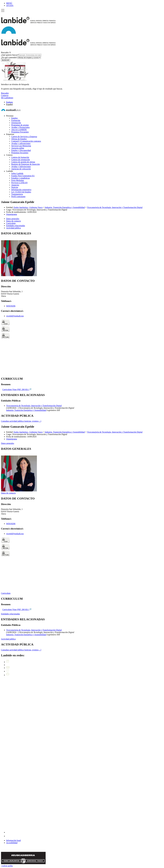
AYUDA (10, 5)
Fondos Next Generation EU (23, 176)
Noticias (15, 187)
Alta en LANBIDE (19, 130)
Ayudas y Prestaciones (20, 127)
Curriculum (6, 593)
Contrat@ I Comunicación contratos (26, 141)
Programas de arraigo (20, 125)
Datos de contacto (8, 493)
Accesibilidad (12, 843)
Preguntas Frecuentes (20, 132)
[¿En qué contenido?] (29, 58)
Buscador (5, 52)
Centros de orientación (21, 160)
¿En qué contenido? (21, 57)
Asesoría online (18, 148)
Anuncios (15, 185)
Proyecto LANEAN (19, 183)
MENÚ (9, 3)
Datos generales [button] (13, 219)
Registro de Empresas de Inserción (25, 164)
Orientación (16, 123)
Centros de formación (20, 157)
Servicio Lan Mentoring (21, 146)
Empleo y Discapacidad (21, 150)
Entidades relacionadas (10, 614)
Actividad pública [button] (13, 228)
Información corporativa (21, 190)
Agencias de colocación (21, 169)
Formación (16, 120)
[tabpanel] (82, 254)
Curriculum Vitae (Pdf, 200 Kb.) (17, 389)
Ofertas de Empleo (19, 139)
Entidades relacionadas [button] (16, 226)
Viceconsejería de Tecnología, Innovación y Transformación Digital (115, 207)
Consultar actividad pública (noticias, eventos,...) (21, 421)
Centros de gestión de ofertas (23, 162)
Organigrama (12, 214)
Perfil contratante (18, 196)
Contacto (5, 95)
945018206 (11, 306)
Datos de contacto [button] (14, 221)
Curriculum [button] (11, 223)
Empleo (14, 118)
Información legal (13, 840)
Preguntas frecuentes (20, 153)
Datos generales (8, 443)
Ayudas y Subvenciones (21, 167)
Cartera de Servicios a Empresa (24, 137)
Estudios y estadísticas (20, 178)
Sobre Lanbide (17, 173)
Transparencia (17, 194)
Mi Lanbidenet (7, 98)
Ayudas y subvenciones (21, 143)
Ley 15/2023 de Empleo (21, 192)
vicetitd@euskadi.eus (15, 316)
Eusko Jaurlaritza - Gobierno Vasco (28, 207)
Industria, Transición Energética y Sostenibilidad (65, 207)
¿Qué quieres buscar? (21, 55)
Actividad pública (8, 639)
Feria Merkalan (18, 180)
